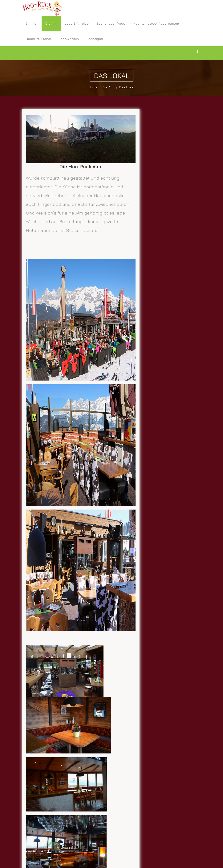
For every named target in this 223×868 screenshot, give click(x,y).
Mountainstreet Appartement (156, 23)
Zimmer (32, 23)
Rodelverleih (69, 39)
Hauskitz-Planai (38, 39)
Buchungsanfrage (111, 23)
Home (93, 87)
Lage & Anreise (77, 23)
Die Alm (51, 23)
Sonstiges (95, 39)
